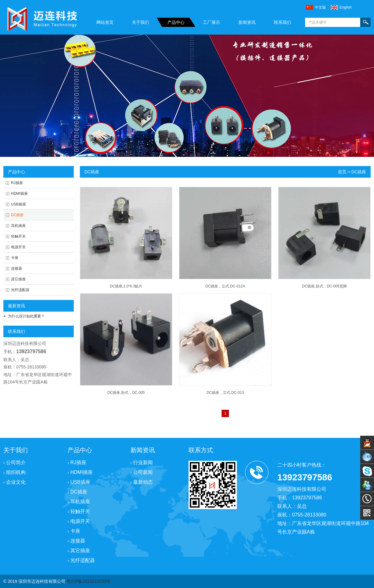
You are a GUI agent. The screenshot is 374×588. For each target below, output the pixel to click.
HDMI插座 (19, 194)
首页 (342, 172)
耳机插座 (18, 226)
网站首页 (105, 22)
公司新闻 (142, 472)
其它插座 (18, 279)
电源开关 (18, 247)
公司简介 (15, 462)
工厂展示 (211, 22)
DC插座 (17, 215)
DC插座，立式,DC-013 (225, 393)
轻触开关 (18, 236)
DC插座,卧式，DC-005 (126, 393)
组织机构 (15, 472)
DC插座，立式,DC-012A (225, 286)
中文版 (320, 7)
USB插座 (19, 204)
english (346, 7)
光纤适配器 (20, 290)
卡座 (15, 258)
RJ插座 (17, 183)
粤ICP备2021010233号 (89, 581)
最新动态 (142, 482)
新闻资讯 (247, 22)
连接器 (17, 268)
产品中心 (176, 22)
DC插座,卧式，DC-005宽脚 (324, 286)
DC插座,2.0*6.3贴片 (126, 286)
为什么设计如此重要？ (26, 316)
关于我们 (140, 22)
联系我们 (282, 22)
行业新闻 (142, 462)
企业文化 (15, 482)
